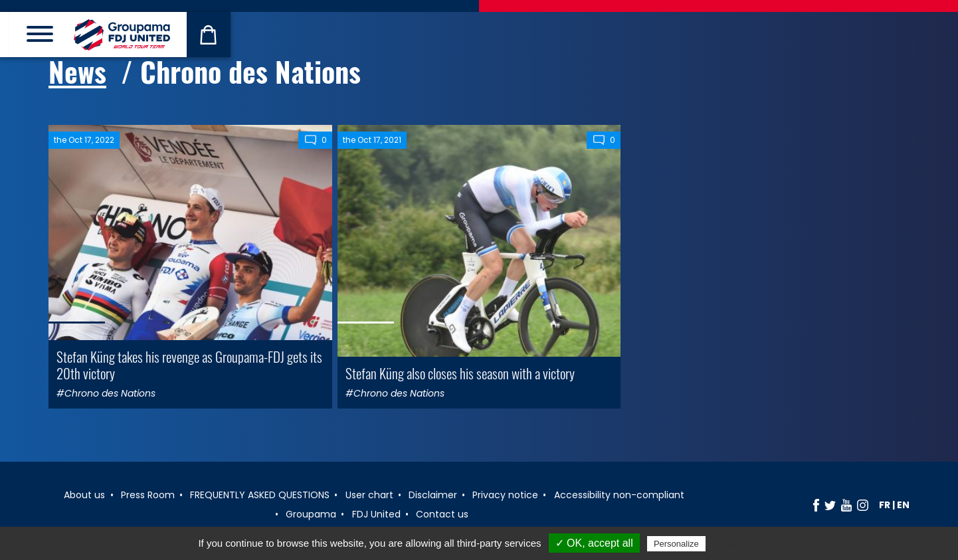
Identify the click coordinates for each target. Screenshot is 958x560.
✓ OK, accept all (594, 543)
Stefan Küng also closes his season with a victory (460, 373)
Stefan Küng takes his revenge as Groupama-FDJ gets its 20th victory (189, 365)
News (77, 71)
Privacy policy (741, 543)
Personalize (676, 544)
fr (885, 505)
